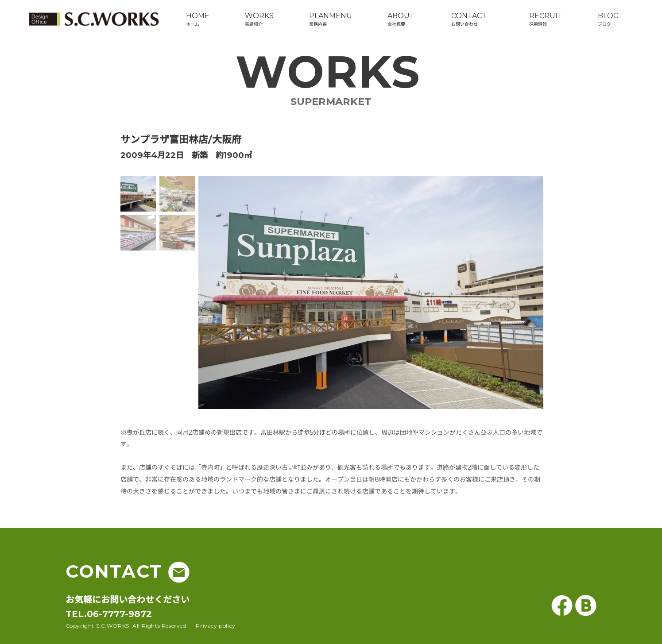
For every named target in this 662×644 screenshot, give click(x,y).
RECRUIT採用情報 (546, 19)
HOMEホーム (198, 19)
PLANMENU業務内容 (331, 19)
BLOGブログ (608, 19)
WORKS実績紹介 (259, 19)
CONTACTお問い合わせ (469, 19)
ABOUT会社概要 (401, 19)
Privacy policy (215, 626)
